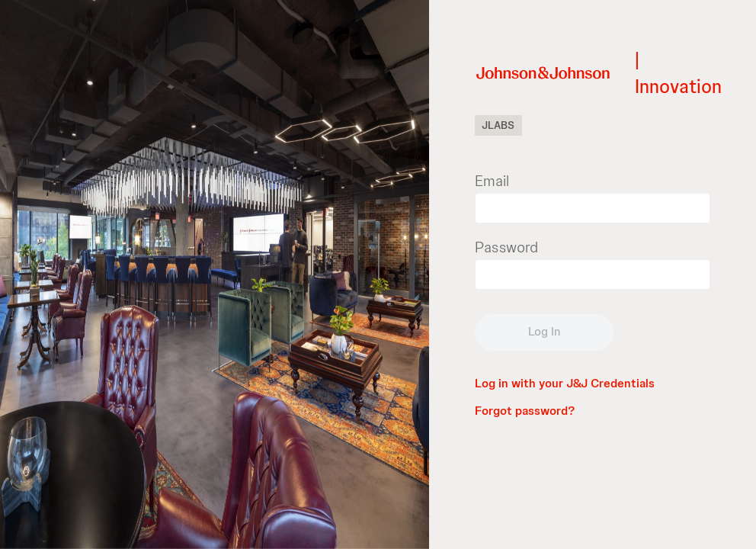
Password (506, 247)
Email (492, 181)
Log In (544, 331)
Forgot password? (525, 411)
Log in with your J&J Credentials (565, 383)
